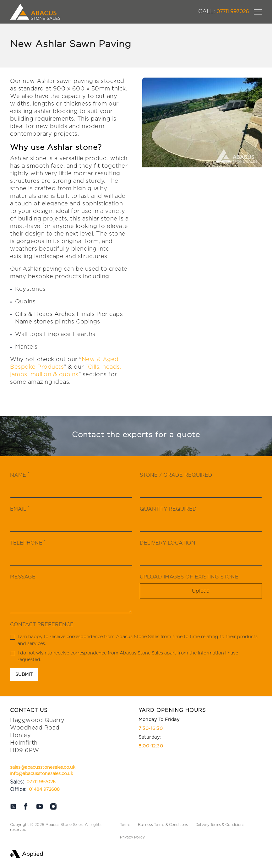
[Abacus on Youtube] (40, 806)
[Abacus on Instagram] (53, 806)
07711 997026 (223, 12)
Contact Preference (42, 625)
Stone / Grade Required (176, 475)
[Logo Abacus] (35, 12)
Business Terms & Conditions (163, 825)
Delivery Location (168, 543)
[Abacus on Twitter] (13, 806)
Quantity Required (168, 509)
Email (20, 509)
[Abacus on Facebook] (26, 806)
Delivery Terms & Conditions (220, 825)
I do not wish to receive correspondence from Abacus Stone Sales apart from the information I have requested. (124, 656)
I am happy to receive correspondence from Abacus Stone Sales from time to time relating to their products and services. (134, 640)
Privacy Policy (132, 837)
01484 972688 (44, 789)
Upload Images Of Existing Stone (189, 577)
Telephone (28, 542)
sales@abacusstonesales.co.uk (43, 768)
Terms (125, 825)
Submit (24, 675)
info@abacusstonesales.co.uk (42, 774)
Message (23, 577)
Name (20, 475)
